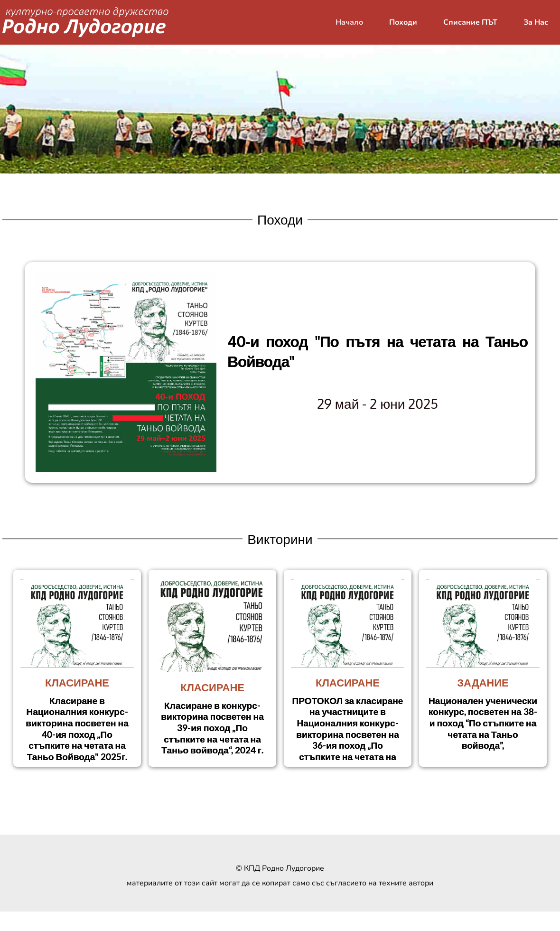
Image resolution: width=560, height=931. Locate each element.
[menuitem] (349, 22)
